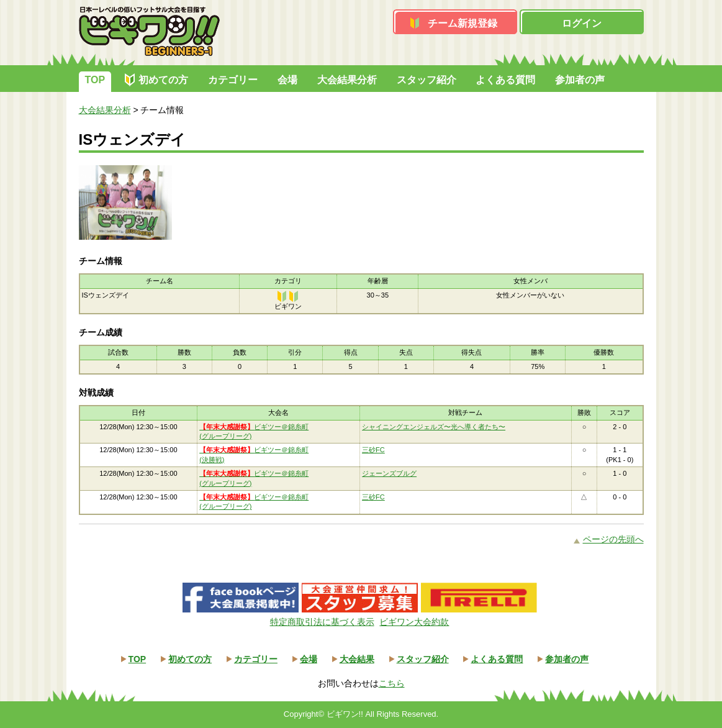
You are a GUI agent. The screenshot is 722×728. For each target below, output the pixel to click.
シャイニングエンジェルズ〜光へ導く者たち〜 (434, 427)
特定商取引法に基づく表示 (322, 622)
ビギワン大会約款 (414, 622)
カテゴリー (233, 80)
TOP (95, 80)
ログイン (582, 23)
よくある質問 (505, 80)
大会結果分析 (347, 80)
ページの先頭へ (613, 539)
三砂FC (373, 450)
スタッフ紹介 (426, 80)
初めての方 (163, 80)
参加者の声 (580, 80)
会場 (287, 80)
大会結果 (357, 659)
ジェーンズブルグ (389, 473)
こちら (392, 683)
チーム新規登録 (463, 23)
